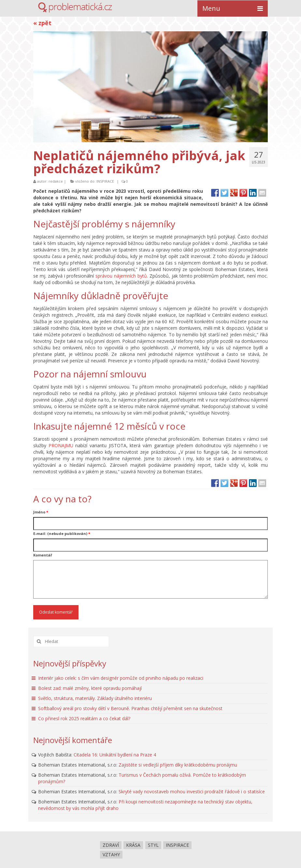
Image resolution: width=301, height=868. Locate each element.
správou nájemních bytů (121, 276)
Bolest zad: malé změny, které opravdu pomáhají (90, 688)
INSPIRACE (105, 181)
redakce (56, 181)
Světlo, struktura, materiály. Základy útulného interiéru (95, 698)
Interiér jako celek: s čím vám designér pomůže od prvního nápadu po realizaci (121, 678)
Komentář (43, 555)
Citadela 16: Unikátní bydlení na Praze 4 (115, 755)
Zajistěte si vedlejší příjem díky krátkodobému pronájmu (178, 765)
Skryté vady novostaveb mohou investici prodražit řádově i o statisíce (192, 792)
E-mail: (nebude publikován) (62, 533)
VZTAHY (111, 854)
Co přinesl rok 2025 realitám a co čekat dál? (84, 718)
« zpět (42, 23)
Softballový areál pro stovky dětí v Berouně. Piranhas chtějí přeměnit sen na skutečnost (130, 708)
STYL (153, 845)
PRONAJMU (61, 445)
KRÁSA (133, 845)
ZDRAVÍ (111, 845)
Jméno (41, 512)
